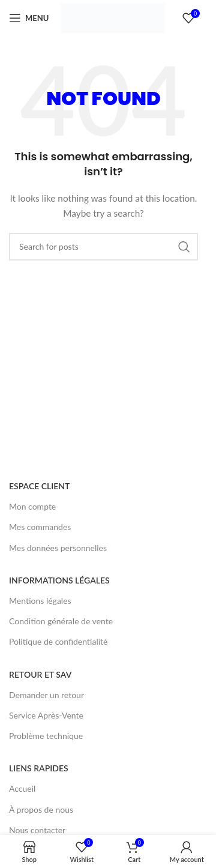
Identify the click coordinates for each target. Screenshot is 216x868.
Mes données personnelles (58, 548)
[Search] (103, 247)
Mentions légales (40, 601)
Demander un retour (46, 695)
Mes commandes (40, 527)
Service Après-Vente (46, 715)
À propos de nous (41, 809)
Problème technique (46, 736)
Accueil (22, 788)
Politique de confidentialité (58, 641)
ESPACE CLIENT (39, 486)
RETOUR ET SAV (40, 674)
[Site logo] (113, 17)
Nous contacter (37, 830)
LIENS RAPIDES (39, 768)
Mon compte (32, 506)
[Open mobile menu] (29, 18)
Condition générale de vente (61, 621)
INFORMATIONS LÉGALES (59, 580)
